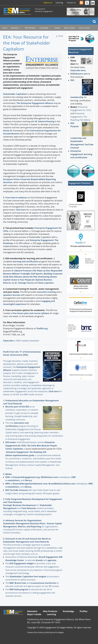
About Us (48, 3)
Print (61, 36)
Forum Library (84, 28)
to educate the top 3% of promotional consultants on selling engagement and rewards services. (30, 593)
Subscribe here (78, 70)
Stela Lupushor (46, 283)
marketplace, (56, 477)
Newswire (15, 28)
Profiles (57, 28)
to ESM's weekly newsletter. (22, 341)
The (7, 563)
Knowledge (44, 28)
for (26, 505)
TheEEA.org (42, 328)
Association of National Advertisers (22, 557)
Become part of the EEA (17, 407)
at (9, 477)
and (42, 560)
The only (10, 423)
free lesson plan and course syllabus (31, 313)
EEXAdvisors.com (79, 74)
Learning (59, 3)
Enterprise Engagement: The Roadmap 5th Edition (80, 117)
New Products (30, 28)
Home (5, 28)
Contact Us (71, 3)
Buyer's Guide (69, 28)
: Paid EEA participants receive (25, 442)
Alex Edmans (16, 277)
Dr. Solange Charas (24, 283)
